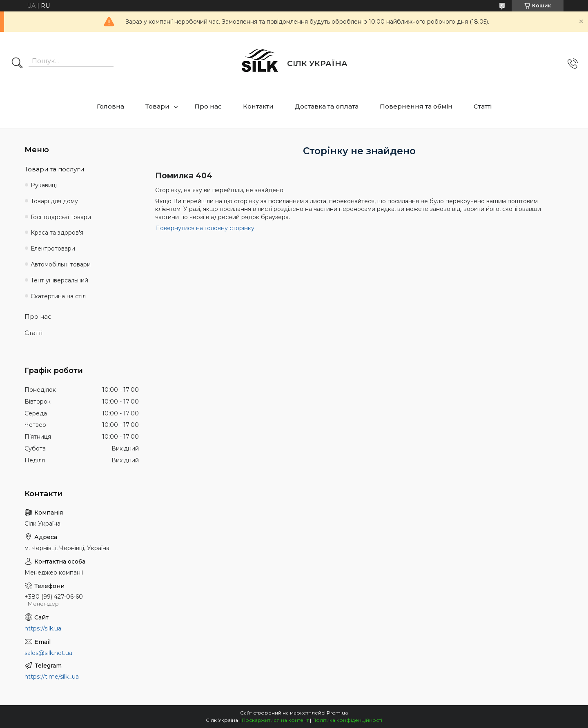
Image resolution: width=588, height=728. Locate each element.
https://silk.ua (43, 628)
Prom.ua (337, 713)
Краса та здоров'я (57, 233)
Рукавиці (44, 185)
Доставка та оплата (327, 106)
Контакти (258, 106)
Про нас (208, 106)
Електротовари (53, 249)
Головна (110, 106)
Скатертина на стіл (58, 296)
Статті (483, 106)
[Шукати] (17, 64)
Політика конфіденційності (347, 720)
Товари (157, 106)
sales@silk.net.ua (48, 653)
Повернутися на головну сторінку (205, 228)
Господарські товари (61, 217)
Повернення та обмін (416, 106)
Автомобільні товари (61, 264)
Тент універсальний (59, 280)
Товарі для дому (54, 201)
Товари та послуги (54, 169)
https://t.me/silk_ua (52, 677)
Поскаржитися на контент (275, 720)
